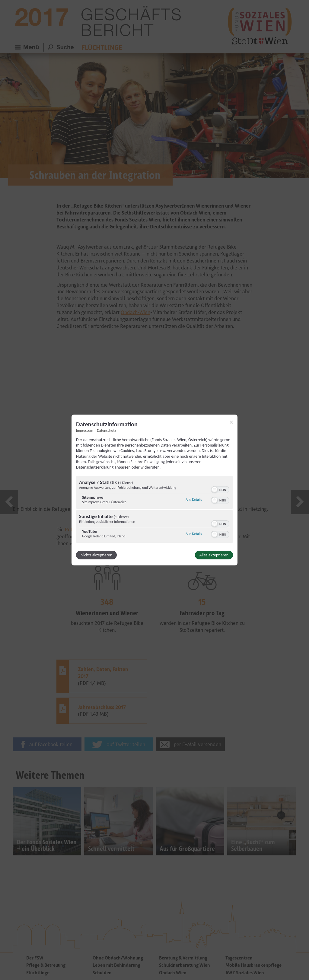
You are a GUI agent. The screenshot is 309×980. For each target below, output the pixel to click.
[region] (154, 510)
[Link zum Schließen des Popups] (231, 422)
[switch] (220, 489)
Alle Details (194, 500)
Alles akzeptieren (214, 555)
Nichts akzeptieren (96, 555)
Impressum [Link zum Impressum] (85, 430)
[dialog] (154, 490)
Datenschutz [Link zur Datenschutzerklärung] (106, 430)
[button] (215, 490)
